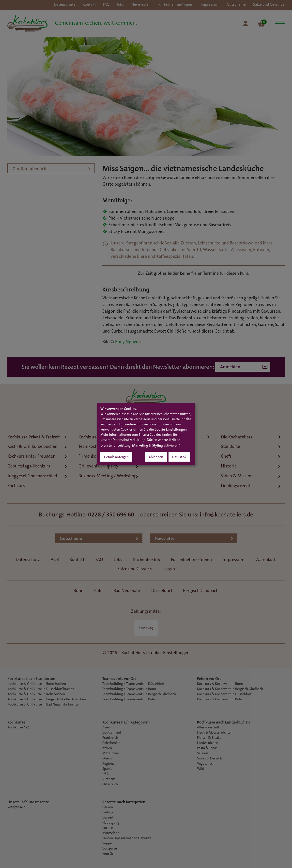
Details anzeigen (116, 457)
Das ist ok (179, 457)
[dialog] (146, 434)
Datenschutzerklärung (129, 440)
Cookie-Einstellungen (171, 430)
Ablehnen (156, 457)
